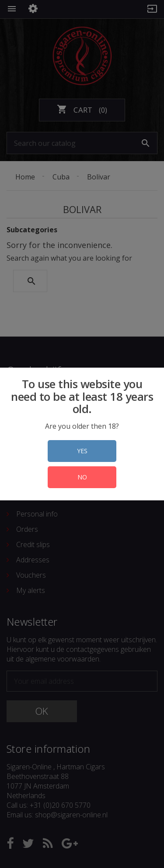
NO (82, 477)
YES (82, 451)
